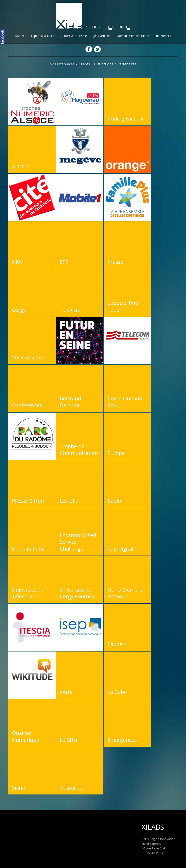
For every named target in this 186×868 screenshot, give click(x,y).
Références (164, 36)
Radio (114, 501)
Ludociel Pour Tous (124, 306)
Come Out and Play (125, 402)
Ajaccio (20, 166)
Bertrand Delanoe (70, 402)
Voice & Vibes (28, 357)
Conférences (27, 405)
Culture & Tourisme (74, 36)
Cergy (19, 310)
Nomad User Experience (133, 36)
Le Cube (117, 692)
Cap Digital (120, 549)
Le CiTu (68, 740)
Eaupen (117, 644)
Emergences (122, 740)
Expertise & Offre (43, 36)
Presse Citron (28, 501)
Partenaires (127, 64)
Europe (116, 453)
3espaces (71, 787)
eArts (66, 692)
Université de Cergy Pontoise (78, 593)
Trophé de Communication (79, 450)
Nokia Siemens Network (125, 593)
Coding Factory (125, 118)
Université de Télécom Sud (28, 593)
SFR (64, 262)
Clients (84, 64)
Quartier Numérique (26, 736)
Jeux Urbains (102, 36)
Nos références (62, 64)
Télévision (72, 310)
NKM (18, 262)
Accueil (20, 36)
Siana (18, 787)
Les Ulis (69, 501)
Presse (115, 262)
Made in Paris (28, 549)
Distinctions (104, 64)
